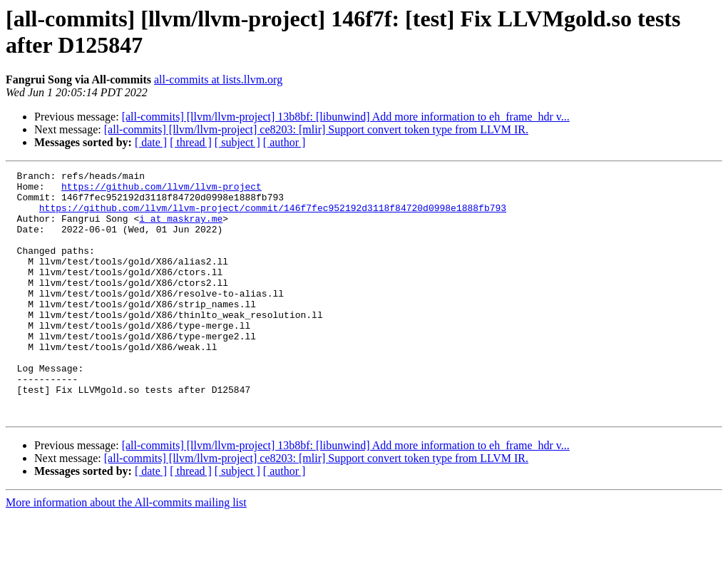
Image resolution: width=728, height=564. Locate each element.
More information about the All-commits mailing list (126, 552)
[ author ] (284, 142)
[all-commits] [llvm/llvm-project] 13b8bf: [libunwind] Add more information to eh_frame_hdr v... (346, 117)
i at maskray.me (181, 229)
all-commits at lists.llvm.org (218, 80)
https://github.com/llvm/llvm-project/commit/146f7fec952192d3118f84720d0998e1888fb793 (273, 216)
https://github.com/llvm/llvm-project (162, 190)
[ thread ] (191, 142)
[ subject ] (237, 142)
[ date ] (151, 142)
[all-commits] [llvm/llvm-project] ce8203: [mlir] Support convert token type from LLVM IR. (316, 129)
